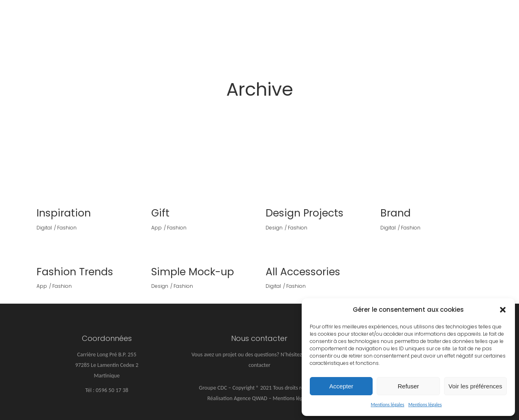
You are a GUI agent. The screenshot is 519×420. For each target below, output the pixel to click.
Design (274, 228)
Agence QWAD (250, 398)
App (157, 228)
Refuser (409, 386)
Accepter (341, 386)
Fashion (67, 228)
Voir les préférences (475, 386)
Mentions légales (388, 405)
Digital (44, 228)
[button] (503, 310)
